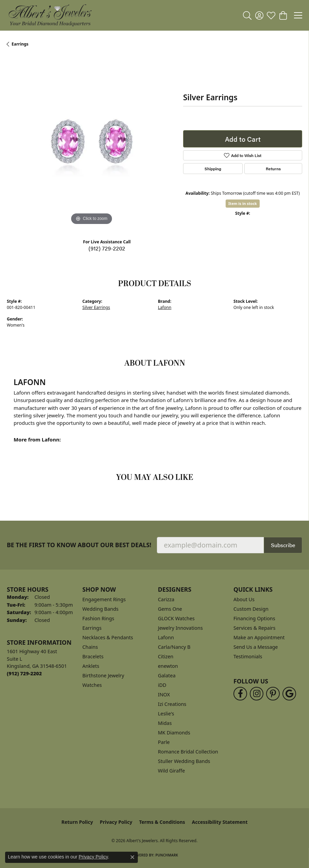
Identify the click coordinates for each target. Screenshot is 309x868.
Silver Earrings (96, 307)
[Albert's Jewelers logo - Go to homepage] (50, 15)
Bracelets (93, 656)
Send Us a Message (256, 647)
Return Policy (77, 822)
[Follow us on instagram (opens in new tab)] (257, 694)
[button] (247, 15)
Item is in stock (243, 203)
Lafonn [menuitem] (166, 637)
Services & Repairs (254, 628)
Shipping (213, 169)
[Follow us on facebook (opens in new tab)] (240, 694)
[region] (92, 142)
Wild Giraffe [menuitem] (171, 771)
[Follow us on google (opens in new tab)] (289, 694)
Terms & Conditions (162, 822)
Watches (92, 685)
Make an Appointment (259, 637)
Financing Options (254, 618)
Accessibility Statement (220, 822)
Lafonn (165, 307)
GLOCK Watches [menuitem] (176, 618)
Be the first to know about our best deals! (79, 545)
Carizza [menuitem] (166, 599)
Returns (273, 169)
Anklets (91, 666)
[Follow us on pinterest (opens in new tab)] (273, 694)
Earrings (20, 44)
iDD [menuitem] (162, 685)
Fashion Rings (98, 618)
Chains (90, 647)
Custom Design (251, 609)
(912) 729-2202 (107, 248)
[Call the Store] (24, 673)
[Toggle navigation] (298, 15)
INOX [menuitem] (164, 695)
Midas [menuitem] (165, 723)
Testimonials (248, 656)
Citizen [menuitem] (166, 656)
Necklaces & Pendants (108, 637)
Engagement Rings (104, 599)
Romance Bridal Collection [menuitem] (188, 752)
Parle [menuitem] (164, 742)
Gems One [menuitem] (170, 609)
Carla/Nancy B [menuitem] (174, 647)
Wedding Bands (100, 609)
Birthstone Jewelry (103, 675)
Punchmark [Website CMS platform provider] (167, 855)
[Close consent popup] (132, 857)
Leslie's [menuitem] (166, 714)
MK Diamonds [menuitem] (174, 733)
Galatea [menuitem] (167, 675)
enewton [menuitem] (168, 666)
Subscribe (283, 545)
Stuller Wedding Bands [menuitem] (184, 761)
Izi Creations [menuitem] (172, 704)
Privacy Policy (116, 822)
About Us (244, 599)
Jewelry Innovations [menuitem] (180, 628)
